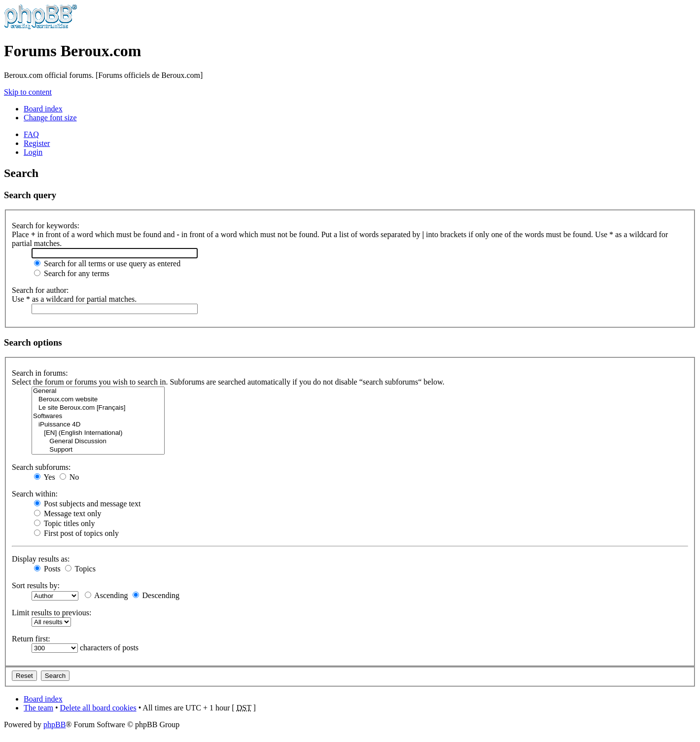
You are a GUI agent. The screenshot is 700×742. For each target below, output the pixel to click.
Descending (156, 595)
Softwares (98, 416)
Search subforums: (41, 467)
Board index (43, 109)
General (98, 391)
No (70, 477)
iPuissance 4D (98, 425)
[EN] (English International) (98, 433)
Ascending (106, 595)
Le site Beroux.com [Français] (98, 408)
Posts (47, 569)
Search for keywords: (46, 226)
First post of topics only (76, 533)
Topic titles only (64, 523)
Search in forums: (40, 373)
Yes (45, 477)
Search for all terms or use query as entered (107, 264)
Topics (80, 569)
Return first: (31, 639)
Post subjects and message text (87, 504)
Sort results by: (36, 585)
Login (33, 152)
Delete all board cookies (98, 708)
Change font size (50, 118)
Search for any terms (72, 273)
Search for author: (40, 290)
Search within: (35, 494)
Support (98, 450)
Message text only (68, 513)
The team (38, 708)
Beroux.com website (98, 400)
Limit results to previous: (52, 613)
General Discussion (98, 442)
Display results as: (41, 559)
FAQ (31, 134)
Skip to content (28, 92)
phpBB (54, 724)
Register (37, 143)
